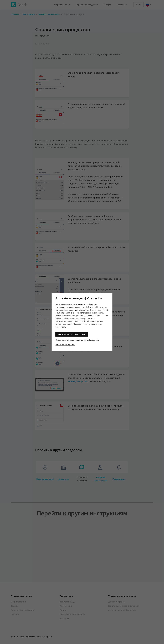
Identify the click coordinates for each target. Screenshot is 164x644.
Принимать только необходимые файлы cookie (77, 340)
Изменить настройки (65, 344)
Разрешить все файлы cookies (72, 334)
